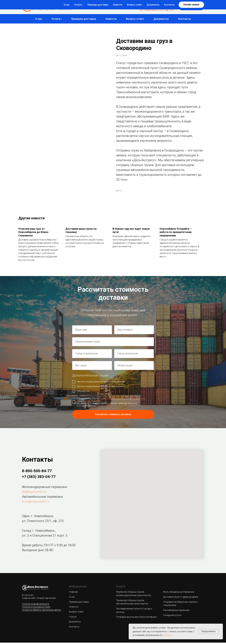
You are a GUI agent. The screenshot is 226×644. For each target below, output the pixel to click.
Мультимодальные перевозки (179, 593)
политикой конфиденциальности (111, 400)
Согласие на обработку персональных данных (42, 611)
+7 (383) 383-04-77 (163, 7)
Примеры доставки (84, 19)
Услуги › (57, 19)
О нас (39, 19)
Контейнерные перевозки (176, 612)
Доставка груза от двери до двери (181, 598)
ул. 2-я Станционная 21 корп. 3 (45, 537)
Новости (111, 19)
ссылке (167, 635)
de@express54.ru (34, 493)
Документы (161, 19)
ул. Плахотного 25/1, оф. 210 (157, 10)
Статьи (73, 618)
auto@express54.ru (36, 503)
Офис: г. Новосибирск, (38, 517)
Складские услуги (172, 617)
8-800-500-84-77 (164, 4)
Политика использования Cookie (36, 608)
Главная (73, 593)
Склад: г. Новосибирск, (39, 532)
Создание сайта (29, 600)
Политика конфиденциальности (36, 605)
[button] (191, 7)
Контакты (185, 19)
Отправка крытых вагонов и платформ (136, 618)
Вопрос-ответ (135, 19)
